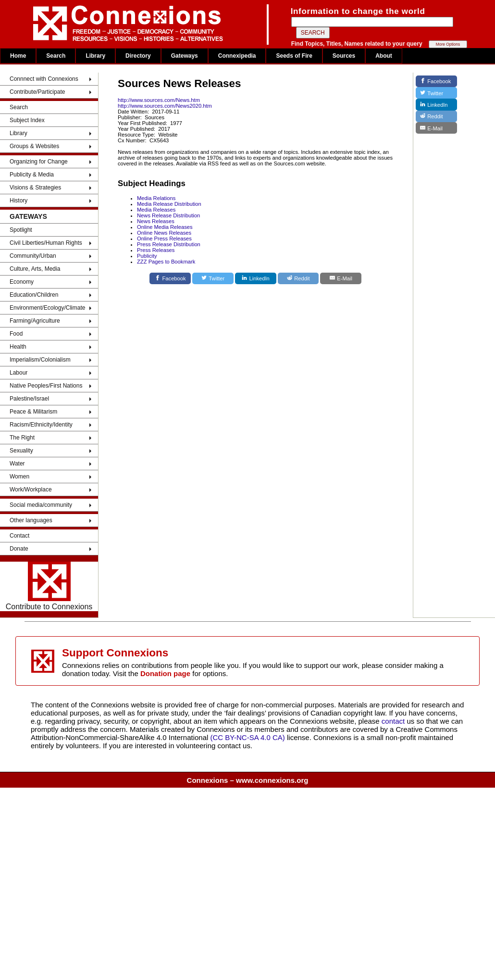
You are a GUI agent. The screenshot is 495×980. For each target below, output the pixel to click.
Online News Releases (164, 233)
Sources (344, 56)
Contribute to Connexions (49, 586)
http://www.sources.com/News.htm (159, 100)
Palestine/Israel (29, 399)
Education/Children (34, 295)
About (384, 56)
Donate (19, 549)
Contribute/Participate (37, 92)
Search (56, 56)
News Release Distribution (168, 215)
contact (394, 721)
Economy (22, 282)
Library (95, 56)
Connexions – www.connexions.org (248, 780)
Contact (19, 536)
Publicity (147, 256)
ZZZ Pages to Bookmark (166, 262)
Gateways (185, 56)
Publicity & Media (32, 175)
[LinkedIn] (256, 278)
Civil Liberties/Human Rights (46, 243)
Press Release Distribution (169, 244)
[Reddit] (298, 278)
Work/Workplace (31, 490)
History (19, 201)
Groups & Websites (34, 146)
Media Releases (156, 210)
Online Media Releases (165, 227)
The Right (22, 438)
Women (19, 477)
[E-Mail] (341, 278)
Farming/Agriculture (35, 321)
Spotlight (21, 230)
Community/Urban (33, 256)
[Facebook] (170, 278)
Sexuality (21, 451)
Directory (138, 56)
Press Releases (156, 250)
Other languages (31, 520)
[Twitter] (213, 278)
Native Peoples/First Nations (46, 386)
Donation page (165, 673)
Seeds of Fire (294, 56)
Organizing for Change (39, 162)
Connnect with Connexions (44, 79)
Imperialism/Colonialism (40, 360)
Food (16, 334)
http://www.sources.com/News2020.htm (165, 106)
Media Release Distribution (169, 204)
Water (17, 464)
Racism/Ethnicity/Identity (41, 425)
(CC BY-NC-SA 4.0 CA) (248, 737)
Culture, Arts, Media (35, 269)
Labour (19, 373)
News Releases (156, 221)
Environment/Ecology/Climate (47, 308)
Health (18, 347)
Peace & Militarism (33, 412)
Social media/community (41, 505)
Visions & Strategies (35, 188)
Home (18, 56)
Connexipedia (237, 56)
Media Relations (156, 198)
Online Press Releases (164, 239)
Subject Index (27, 120)
